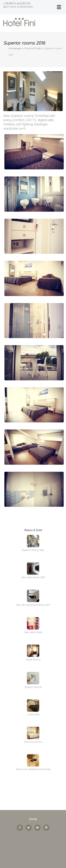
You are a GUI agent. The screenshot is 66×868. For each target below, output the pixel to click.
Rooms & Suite (33, 48)
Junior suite (33, 714)
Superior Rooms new (33, 550)
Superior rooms (33, 687)
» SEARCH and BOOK (18, 5)
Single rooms (33, 660)
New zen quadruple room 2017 (33, 605)
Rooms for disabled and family (33, 769)
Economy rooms (33, 742)
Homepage (15, 48)
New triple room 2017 (33, 577)
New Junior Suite (33, 632)
